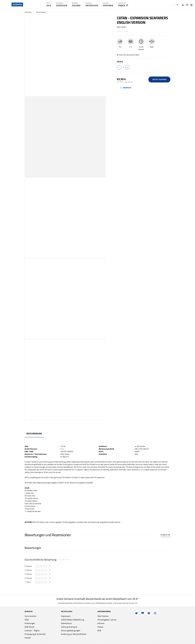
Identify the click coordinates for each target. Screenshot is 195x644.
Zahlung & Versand (69, 627)
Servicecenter (30, 616)
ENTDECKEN (62, 5)
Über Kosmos (103, 616)
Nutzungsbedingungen (71, 630)
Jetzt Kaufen (159, 79)
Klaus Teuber (122, 27)
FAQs (27, 620)
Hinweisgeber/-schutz (107, 620)
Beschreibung (34, 434)
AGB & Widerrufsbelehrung (73, 620)
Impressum (66, 616)
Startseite (28, 12)
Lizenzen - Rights (32, 630)
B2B (99, 630)
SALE (49, 5)
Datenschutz (66, 623)
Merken (126, 88)
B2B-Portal (29, 627)
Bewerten (166, 535)
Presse (100, 627)
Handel (28, 638)
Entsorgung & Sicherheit (35, 634)
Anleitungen (30, 623)
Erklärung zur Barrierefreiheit (74, 634)
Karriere (101, 623)
